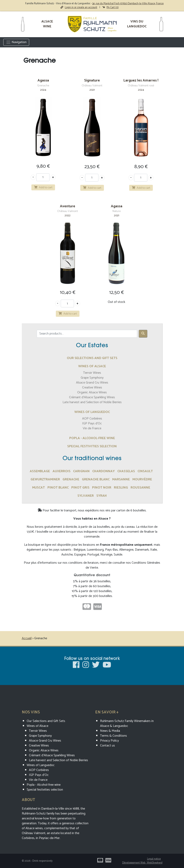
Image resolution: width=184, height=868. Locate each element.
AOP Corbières (92, 419)
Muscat (39, 488)
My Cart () (110, 7)
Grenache (71, 479)
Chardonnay (104, 471)
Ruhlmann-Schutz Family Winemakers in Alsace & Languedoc (127, 724)
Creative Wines (92, 388)
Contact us (107, 746)
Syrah (102, 496)
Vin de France (92, 428)
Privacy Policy (109, 741)
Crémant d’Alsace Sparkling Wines (92, 397)
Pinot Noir (102, 488)
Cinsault (145, 471)
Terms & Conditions (113, 736)
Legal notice (154, 859)
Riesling (121, 488)
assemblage (40, 471)
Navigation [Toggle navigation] (16, 42)
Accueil (27, 638)
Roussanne (140, 488)
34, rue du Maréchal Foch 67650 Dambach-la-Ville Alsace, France (128, 4)
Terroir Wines (92, 373)
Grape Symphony (92, 378)
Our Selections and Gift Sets (92, 358)
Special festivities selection (92, 446)
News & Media (110, 731)
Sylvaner (86, 496)
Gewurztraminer (45, 479)
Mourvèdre (142, 479)
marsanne (121, 479)
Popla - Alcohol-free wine (92, 438)
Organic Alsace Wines (92, 392)
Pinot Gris (80, 488)
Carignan (81, 471)
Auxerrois (62, 471)
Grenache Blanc (96, 479)
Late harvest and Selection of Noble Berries (92, 402)
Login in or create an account (79, 7)
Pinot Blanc (58, 488)
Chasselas (126, 471)
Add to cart (43, 187)
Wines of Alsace (92, 366)
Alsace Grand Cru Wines (92, 383)
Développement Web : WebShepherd (142, 863)
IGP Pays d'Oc (92, 423)
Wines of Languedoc (92, 412)
